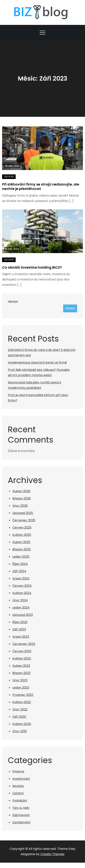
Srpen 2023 (21, 637)
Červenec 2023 (24, 644)
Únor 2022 (20, 709)
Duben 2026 (21, 491)
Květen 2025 (22, 535)
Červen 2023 (22, 651)
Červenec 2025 (24, 520)
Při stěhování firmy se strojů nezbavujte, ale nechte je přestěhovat (41, 186)
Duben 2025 (21, 542)
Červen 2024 (22, 586)
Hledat (13, 302)
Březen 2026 (22, 498)
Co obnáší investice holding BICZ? (32, 267)
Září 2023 (19, 629)
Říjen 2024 (20, 564)
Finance (18, 771)
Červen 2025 (22, 528)
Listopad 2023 (23, 615)
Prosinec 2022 (23, 695)
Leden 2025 (21, 557)
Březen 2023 (21, 673)
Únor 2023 (20, 680)
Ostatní (9, 177)
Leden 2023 (21, 688)
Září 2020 (19, 717)
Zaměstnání (21, 822)
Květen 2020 (22, 724)
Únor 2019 (20, 731)
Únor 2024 (20, 600)
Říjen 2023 (20, 622)
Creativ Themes (52, 854)
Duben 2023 (21, 666)
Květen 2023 (22, 658)
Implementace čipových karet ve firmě (37, 362)
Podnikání (20, 801)
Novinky (18, 786)
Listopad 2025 (23, 513)
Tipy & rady (21, 808)
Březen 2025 (22, 549)
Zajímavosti (21, 815)
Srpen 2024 (21, 578)
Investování (21, 779)
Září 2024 (19, 571)
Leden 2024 (21, 608)
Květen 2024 (22, 593)
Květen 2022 (22, 702)
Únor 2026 (20, 506)
